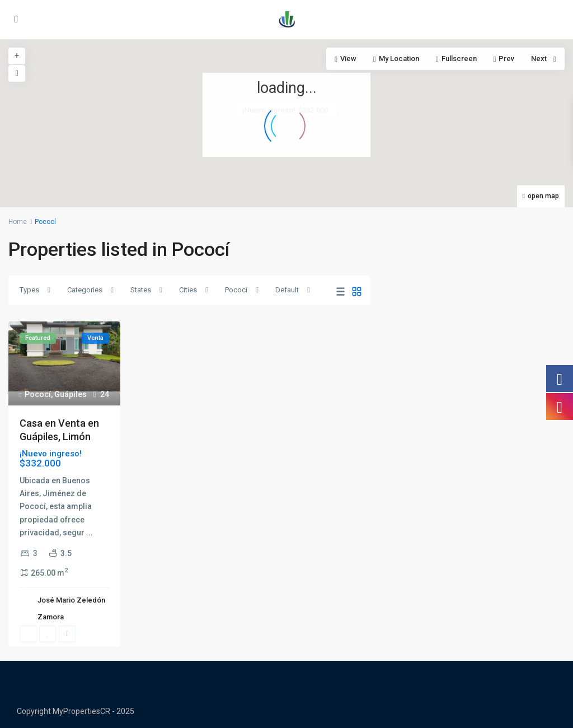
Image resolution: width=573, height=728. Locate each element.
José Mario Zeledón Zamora (71, 608)
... (90, 533)
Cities (188, 290)
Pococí (236, 290)
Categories (85, 290)
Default (287, 290)
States (141, 290)
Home (18, 222)
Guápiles (71, 394)
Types (29, 290)
